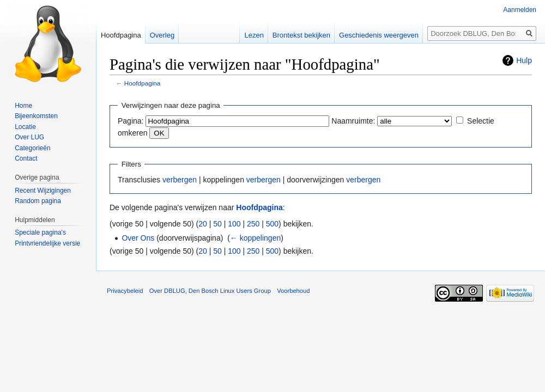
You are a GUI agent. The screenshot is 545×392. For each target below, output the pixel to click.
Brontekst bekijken (301, 35)
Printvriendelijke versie (47, 243)
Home (23, 106)
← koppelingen (255, 238)
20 (203, 224)
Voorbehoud (293, 291)
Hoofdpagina (143, 83)
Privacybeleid (125, 291)
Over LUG (29, 137)
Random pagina (38, 201)
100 (234, 224)
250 (253, 224)
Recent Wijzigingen (43, 191)
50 (217, 224)
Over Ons (138, 238)
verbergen (180, 180)
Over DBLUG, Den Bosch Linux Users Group (210, 291)
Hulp (524, 60)
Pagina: (131, 121)
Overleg (162, 35)
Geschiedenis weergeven (379, 35)
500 (272, 224)
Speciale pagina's (40, 232)
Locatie (25, 127)
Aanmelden (520, 10)
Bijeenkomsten (36, 116)
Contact (26, 158)
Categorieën (32, 148)
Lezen (254, 35)
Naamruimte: (353, 121)
